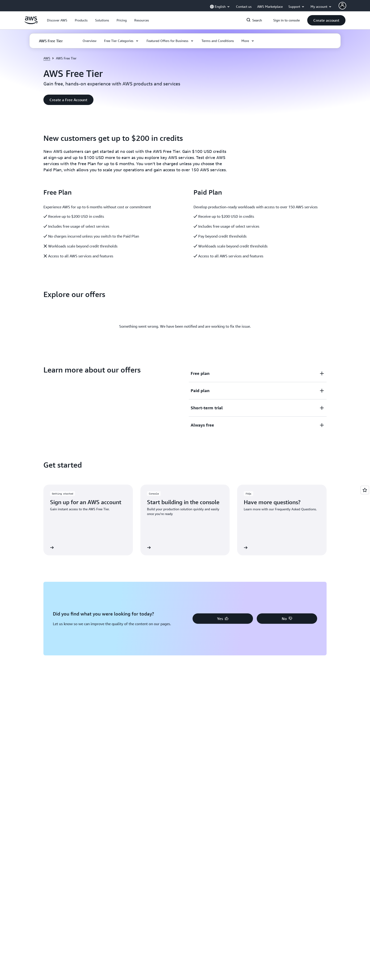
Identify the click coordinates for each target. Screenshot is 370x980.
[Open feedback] (365, 490)
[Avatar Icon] (342, 6)
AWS (47, 58)
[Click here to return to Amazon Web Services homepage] (31, 23)
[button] (57, 20)
